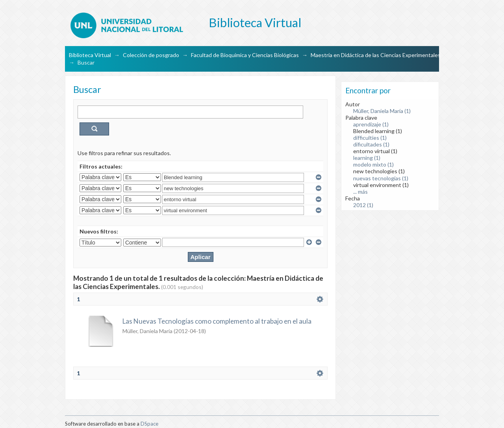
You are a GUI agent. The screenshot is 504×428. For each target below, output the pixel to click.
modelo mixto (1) (373, 164)
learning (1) (367, 158)
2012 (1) (363, 205)
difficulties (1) (370, 138)
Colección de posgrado (151, 55)
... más (360, 192)
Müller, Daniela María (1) (382, 111)
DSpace (149, 424)
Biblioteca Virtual (90, 55)
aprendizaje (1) (371, 124)
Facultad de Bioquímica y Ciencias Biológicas (245, 55)
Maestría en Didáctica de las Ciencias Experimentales (376, 55)
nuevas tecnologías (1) (381, 178)
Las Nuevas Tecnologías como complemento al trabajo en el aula (217, 321)
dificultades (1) (371, 144)
